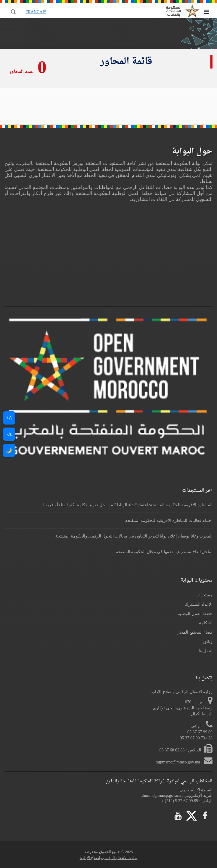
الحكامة (206, 623)
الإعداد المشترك (199, 604)
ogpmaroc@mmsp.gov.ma (178, 762)
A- (9, 434)
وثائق (208, 642)
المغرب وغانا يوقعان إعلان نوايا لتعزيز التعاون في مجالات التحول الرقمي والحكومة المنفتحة (134, 536)
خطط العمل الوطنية (195, 614)
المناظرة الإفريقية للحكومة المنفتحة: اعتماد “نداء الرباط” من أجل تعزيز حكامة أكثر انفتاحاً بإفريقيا (128, 505)
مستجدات (204, 595)
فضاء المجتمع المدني (194, 632)
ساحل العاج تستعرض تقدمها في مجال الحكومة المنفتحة (164, 552)
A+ (9, 418)
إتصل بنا (206, 651)
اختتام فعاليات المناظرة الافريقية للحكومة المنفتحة (169, 521)
